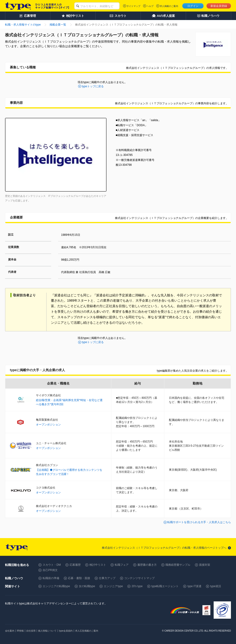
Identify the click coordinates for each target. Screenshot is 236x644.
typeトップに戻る (93, 86)
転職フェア (122, 565)
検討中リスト (98, 565)
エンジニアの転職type (56, 586)
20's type (137, 586)
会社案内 (10, 631)
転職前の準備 (51, 578)
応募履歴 (75, 565)
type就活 (216, 586)
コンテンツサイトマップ (139, 578)
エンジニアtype (113, 586)
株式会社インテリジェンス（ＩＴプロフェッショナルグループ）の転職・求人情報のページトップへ (164, 548)
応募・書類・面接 (79, 578)
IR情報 (20, 631)
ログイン (193, 6)
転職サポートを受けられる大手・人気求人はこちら (199, 522)
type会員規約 (66, 631)
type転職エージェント (165, 586)
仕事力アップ (107, 578)
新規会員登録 (219, 6)
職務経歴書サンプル (178, 565)
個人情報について (47, 631)
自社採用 (31, 631)
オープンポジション (48, 425)
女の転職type (87, 586)
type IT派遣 (194, 586)
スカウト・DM (52, 565)
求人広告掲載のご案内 (87, 631)
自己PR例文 (50, 570)
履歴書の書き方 (147, 565)
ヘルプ (150, 6)
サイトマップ (133, 6)
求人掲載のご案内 (169, 6)
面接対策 (205, 565)
